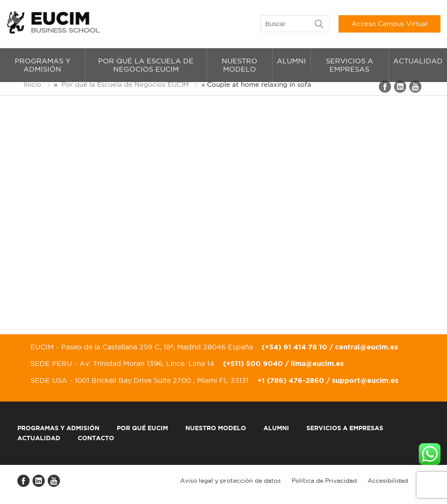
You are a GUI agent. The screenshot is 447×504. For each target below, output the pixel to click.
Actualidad (418, 61)
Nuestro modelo (240, 65)
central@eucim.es (366, 347)
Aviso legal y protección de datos (230, 481)
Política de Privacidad (324, 481)
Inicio (33, 84)
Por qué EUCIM (142, 428)
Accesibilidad (388, 481)
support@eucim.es (365, 380)
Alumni (291, 61)
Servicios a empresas (350, 65)
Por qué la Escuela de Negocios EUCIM (146, 65)
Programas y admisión (43, 65)
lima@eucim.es (317, 363)
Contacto (96, 438)
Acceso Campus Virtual (389, 24)
